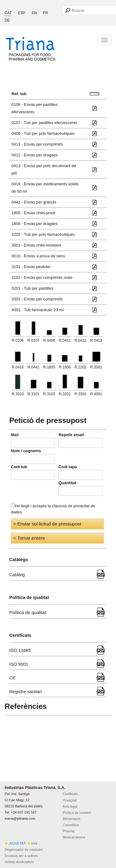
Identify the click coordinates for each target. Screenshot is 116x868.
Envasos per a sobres (21, 856)
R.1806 (65, 367)
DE (7, 20)
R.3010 (18, 394)
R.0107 (34, 340)
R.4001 (96, 394)
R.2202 (81, 367)
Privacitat (70, 800)
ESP (22, 13)
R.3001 (96, 367)
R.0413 (96, 340)
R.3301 (81, 394)
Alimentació (72, 819)
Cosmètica (71, 825)
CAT (8, 13)
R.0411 (65, 340)
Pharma (69, 831)
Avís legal (70, 806)
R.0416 (18, 367)
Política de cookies (77, 813)
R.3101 (34, 394)
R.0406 (49, 340)
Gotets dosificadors (19, 862)
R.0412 (81, 340)
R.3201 (65, 394)
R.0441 (34, 367)
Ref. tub (19, 94)
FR (45, 13)
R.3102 (49, 394)
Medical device (74, 837)
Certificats (70, 794)
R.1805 (49, 367)
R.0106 (18, 340)
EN (34, 13)
